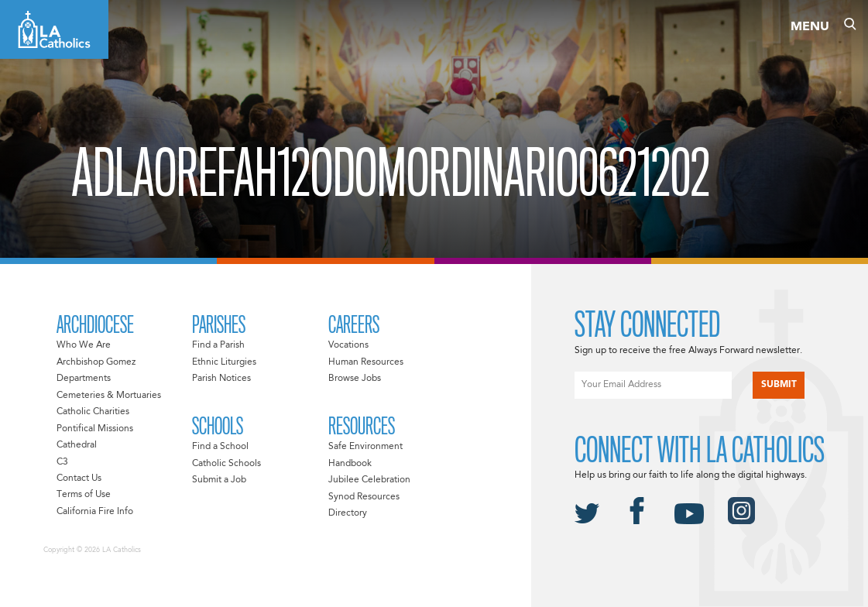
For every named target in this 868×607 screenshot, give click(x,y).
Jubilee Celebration (369, 480)
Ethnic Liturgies (224, 362)
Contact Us (79, 478)
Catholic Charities (93, 412)
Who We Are (84, 345)
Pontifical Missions (95, 429)
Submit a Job (219, 480)
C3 (62, 462)
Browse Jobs (355, 379)
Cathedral (77, 445)
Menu (810, 27)
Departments (84, 379)
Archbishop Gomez (96, 362)
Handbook (350, 464)
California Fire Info (95, 512)
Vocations (348, 345)
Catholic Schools (226, 464)
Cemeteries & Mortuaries (109, 396)
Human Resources (366, 362)
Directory (348, 513)
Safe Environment (365, 447)
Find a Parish (218, 345)
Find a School (220, 447)
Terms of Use (84, 495)
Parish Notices (221, 379)
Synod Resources (364, 497)
